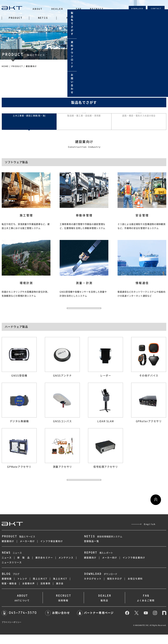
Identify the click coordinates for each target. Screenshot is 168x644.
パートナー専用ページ (95, 622)
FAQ (79, 9)
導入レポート (99, 562)
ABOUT (37, 9)
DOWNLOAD (137, 9)
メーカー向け (27, 551)
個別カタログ (115, 588)
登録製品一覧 (92, 551)
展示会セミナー (44, 567)
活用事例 (45, 593)
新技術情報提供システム (103, 546)
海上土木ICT (60, 588)
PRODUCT (15, 18)
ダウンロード (101, 583)
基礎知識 (7, 588)
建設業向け (8, 551)
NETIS (43, 18)
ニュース (12, 562)
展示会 (60, 593)
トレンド (22, 588)
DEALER (57, 9)
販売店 (104, 607)
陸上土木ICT (40, 588)
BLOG (125, 18)
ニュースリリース (12, 572)
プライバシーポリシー (12, 632)
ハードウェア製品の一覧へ (84, 487)
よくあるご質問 (146, 607)
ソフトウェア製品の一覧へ (84, 312)
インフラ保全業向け (52, 551)
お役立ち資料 (135, 588)
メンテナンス (66, 567)
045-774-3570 (19, 622)
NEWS (70, 18)
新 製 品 (24, 567)
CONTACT (156, 9)
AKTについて (22, 607)
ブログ (11, 583)
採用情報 (63, 607)
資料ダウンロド (163, 55)
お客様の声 (29, 593)
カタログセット (93, 588)
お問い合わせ (58, 622)
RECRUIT (97, 9)
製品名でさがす (84, 102)
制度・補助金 (9, 593)
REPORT (98, 18)
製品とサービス (18, 546)
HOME (5, 66)
